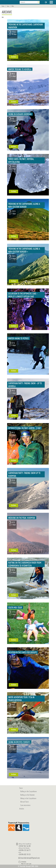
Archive (14, 57)
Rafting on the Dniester (27, 795)
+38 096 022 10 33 (24, 854)
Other (13, 6)
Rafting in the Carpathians (29, 791)
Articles (22, 809)
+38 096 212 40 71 (24, 850)
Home (3, 6)
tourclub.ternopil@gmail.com (30, 858)
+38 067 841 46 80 (24, 846)
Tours (8, 6)
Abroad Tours (24, 802)
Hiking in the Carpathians (28, 798)
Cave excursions (25, 805)
